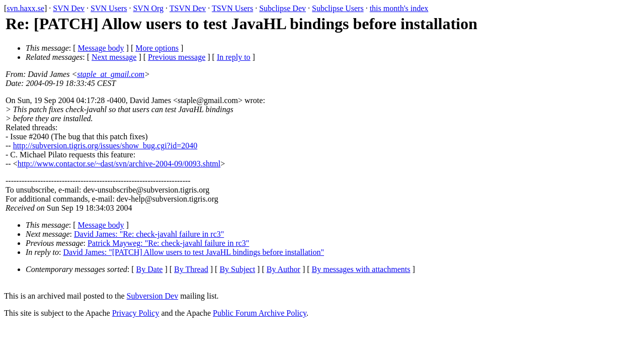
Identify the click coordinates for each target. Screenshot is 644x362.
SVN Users (109, 8)
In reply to (234, 57)
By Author (284, 269)
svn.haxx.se (25, 8)
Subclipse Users (338, 8)
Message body (101, 48)
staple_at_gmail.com (111, 74)
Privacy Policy (136, 313)
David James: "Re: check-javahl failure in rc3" (149, 234)
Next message (114, 57)
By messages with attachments (361, 269)
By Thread (191, 269)
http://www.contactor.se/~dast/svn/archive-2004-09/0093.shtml (119, 164)
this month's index (399, 8)
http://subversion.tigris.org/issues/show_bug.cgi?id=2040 (105, 146)
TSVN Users (232, 8)
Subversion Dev (153, 296)
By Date (150, 269)
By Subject (237, 269)
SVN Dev (69, 8)
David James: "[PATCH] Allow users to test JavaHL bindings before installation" (194, 252)
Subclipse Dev (283, 8)
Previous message (177, 57)
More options (157, 48)
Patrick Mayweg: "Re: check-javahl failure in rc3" (168, 243)
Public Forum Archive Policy (260, 313)
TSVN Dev (188, 8)
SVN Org (148, 8)
